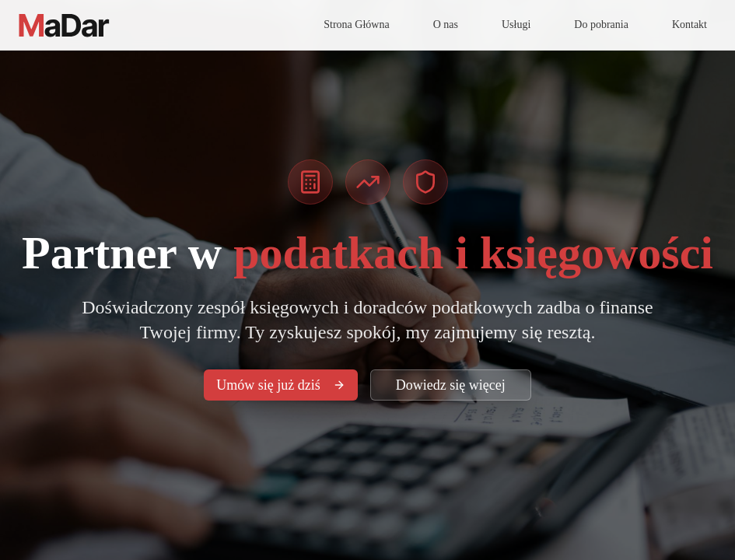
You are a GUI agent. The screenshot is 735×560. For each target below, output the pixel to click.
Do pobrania (601, 24)
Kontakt (689, 24)
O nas (446, 24)
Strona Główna (356, 24)
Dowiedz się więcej (451, 385)
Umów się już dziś (280, 385)
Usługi (516, 24)
